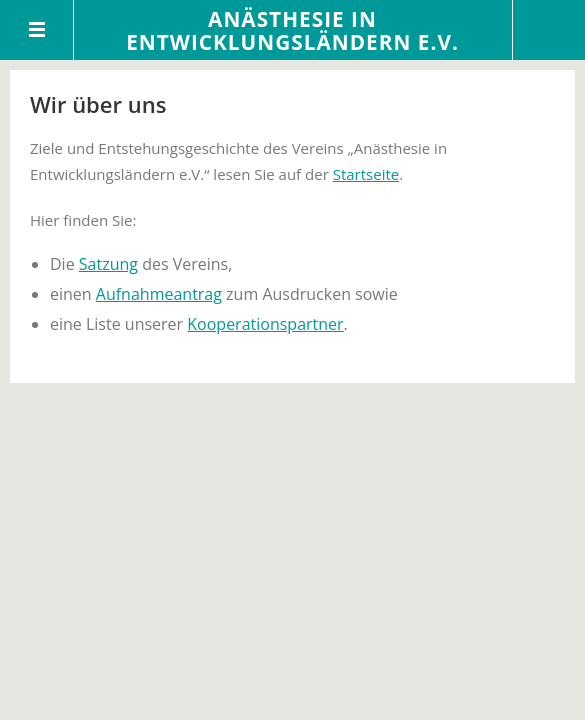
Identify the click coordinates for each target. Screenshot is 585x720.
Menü (37, 30)
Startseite (366, 174)
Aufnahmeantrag (159, 294)
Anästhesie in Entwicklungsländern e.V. (292, 30)
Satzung (108, 264)
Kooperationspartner (265, 324)
